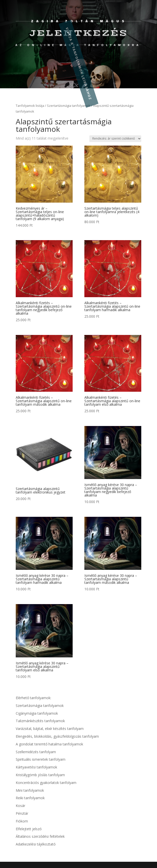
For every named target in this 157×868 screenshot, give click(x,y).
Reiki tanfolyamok (30, 798)
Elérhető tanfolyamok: (33, 698)
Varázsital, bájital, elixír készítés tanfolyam (50, 729)
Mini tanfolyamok (30, 790)
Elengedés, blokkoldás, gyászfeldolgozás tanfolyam (57, 736)
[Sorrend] (115, 139)
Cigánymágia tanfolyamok (37, 713)
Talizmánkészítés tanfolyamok (40, 721)
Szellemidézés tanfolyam (36, 752)
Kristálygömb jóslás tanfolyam (40, 775)
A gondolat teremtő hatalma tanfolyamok (49, 744)
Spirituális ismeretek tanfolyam (41, 759)
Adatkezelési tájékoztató (36, 844)
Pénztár (22, 813)
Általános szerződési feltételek (40, 836)
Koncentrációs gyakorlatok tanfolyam (46, 783)
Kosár (20, 806)
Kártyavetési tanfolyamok (36, 767)
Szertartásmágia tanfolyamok (40, 706)
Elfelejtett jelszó (29, 829)
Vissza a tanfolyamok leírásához (79, 64)
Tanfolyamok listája (30, 106)
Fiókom (22, 821)
